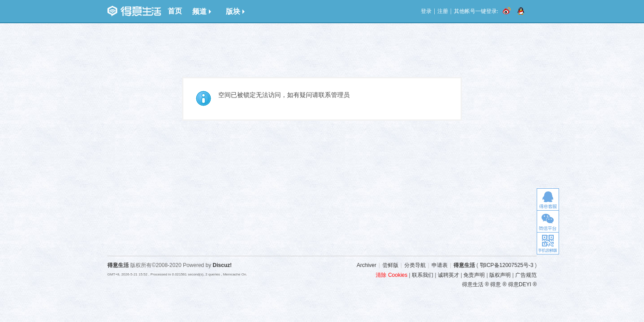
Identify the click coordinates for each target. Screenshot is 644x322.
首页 (175, 11)
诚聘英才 (449, 275)
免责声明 (474, 275)
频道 (202, 11)
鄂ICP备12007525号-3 (507, 265)
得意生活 (464, 265)
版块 (235, 11)
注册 (443, 11)
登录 (426, 11)
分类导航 (415, 265)
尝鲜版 (390, 265)
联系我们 (423, 275)
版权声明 (500, 275)
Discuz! (222, 265)
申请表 (440, 265)
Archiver (366, 265)
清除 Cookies (392, 275)
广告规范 (526, 275)
